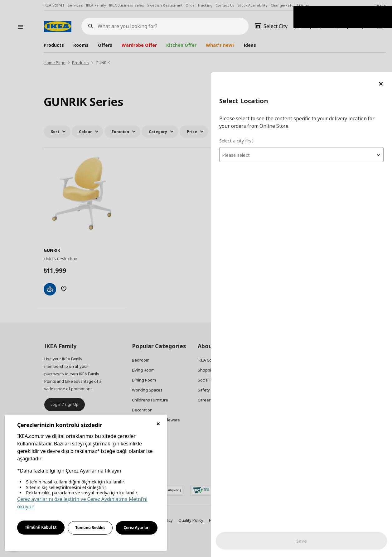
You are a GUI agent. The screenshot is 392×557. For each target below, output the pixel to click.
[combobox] (317, 82)
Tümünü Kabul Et (41, 527)
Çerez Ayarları (137, 528)
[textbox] (317, 83)
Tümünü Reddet (90, 528)
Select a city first (268, 68)
